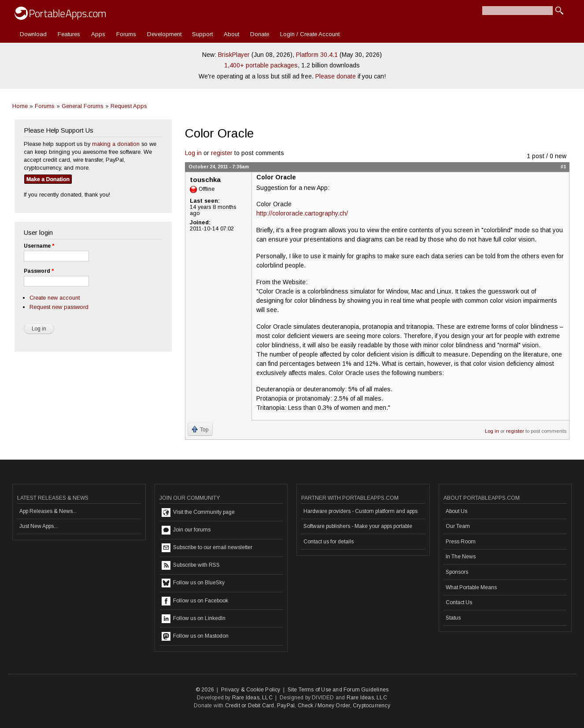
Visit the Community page (198, 513)
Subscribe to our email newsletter (207, 548)
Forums (126, 34)
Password (39, 271)
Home (20, 106)
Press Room (461, 542)
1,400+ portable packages (261, 65)
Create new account (55, 298)
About (231, 34)
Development (164, 34)
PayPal (286, 706)
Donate (260, 34)
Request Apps (129, 106)
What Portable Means (471, 587)
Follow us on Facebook (195, 601)
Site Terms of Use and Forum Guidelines (338, 690)
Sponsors (457, 572)
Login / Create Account (310, 34)
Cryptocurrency (371, 706)
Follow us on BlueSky (193, 583)
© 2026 (205, 690)
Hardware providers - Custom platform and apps (360, 511)
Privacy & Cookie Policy (251, 690)
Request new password (59, 307)
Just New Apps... (39, 526)
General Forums (83, 106)
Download (33, 34)
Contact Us (459, 602)
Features (69, 34)
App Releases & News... (48, 511)
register (222, 153)
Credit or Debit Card (250, 706)
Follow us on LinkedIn (194, 619)
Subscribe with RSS (191, 565)
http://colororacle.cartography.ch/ (302, 213)
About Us (456, 511)
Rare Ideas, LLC (252, 698)
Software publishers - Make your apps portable (358, 526)
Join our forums (186, 530)
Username (39, 246)
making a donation (116, 144)
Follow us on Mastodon (195, 636)
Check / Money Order (324, 706)
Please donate (336, 76)
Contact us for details (329, 542)
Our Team (458, 526)
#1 (563, 167)
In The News (461, 557)
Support (202, 34)
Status (453, 618)
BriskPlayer (234, 55)
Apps (98, 34)
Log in (193, 153)
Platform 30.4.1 (317, 55)
